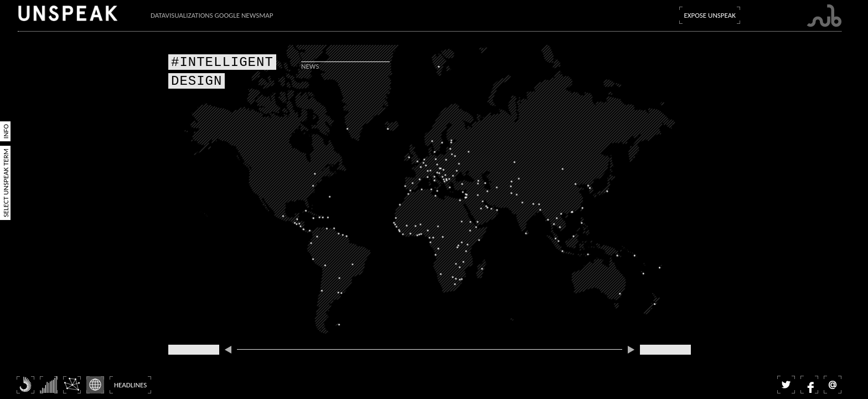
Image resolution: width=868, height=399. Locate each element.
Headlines (130, 385)
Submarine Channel (824, 16)
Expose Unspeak (710, 15)
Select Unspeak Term (6, 183)
